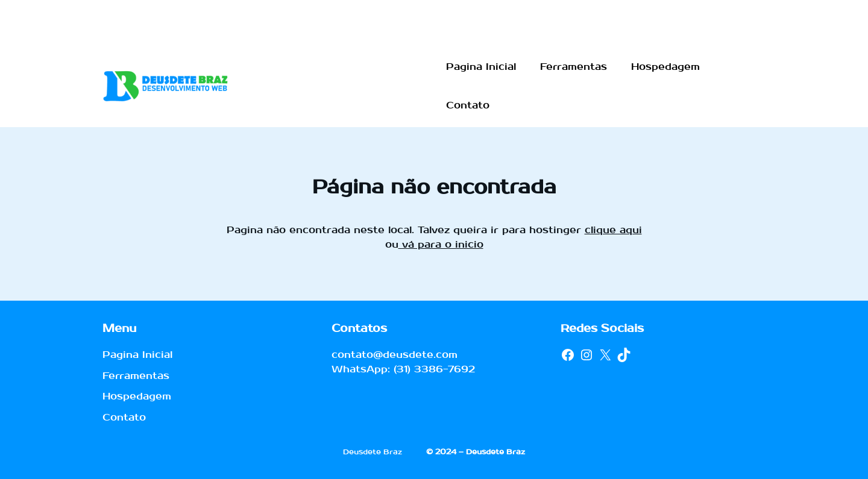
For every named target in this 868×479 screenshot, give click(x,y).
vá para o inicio (441, 244)
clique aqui (613, 230)
